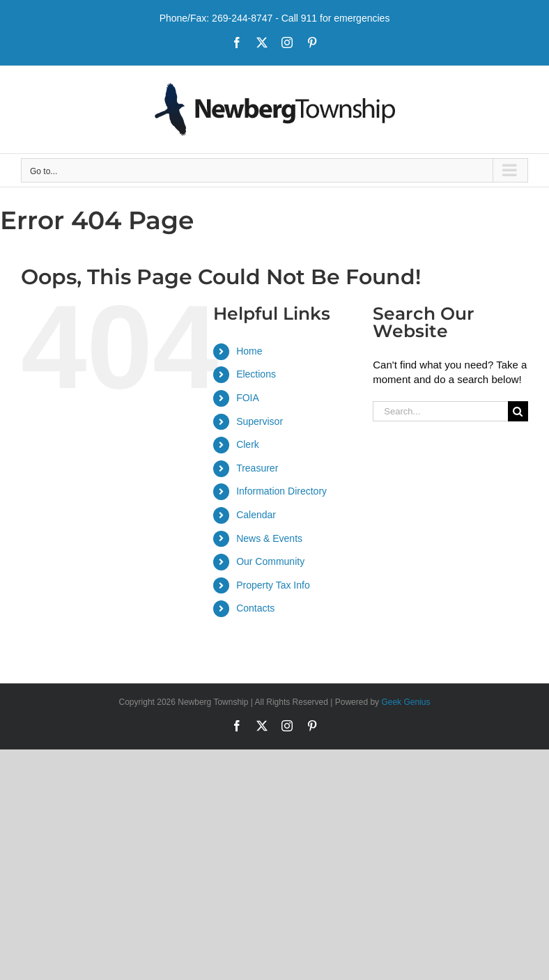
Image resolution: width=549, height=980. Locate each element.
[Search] (518, 411)
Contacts (255, 608)
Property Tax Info (273, 585)
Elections (256, 374)
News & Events (269, 538)
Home (249, 351)
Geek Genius (405, 702)
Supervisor (260, 421)
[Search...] (440, 411)
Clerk (248, 444)
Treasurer (257, 468)
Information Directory (281, 491)
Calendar (256, 515)
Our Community (270, 561)
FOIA (248, 398)
